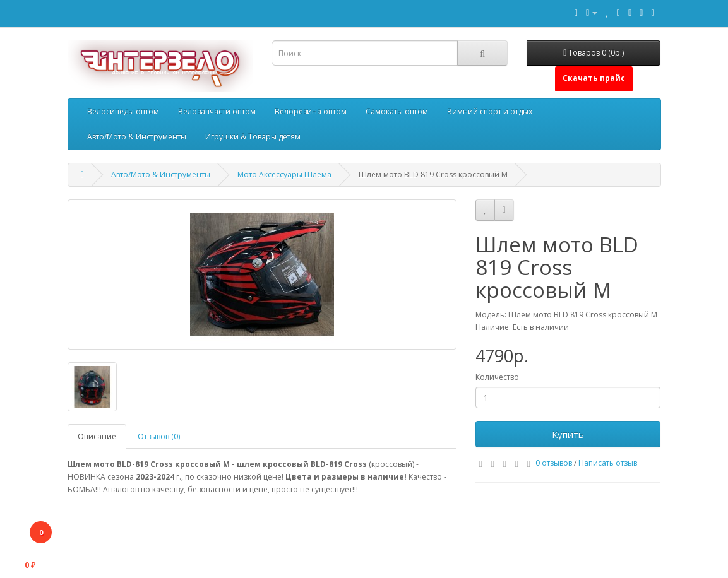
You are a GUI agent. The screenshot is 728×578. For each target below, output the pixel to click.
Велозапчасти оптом (217, 111)
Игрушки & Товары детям (253, 137)
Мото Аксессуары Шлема (284, 174)
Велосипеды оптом (123, 111)
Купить (568, 434)
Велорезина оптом (311, 111)
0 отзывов (554, 463)
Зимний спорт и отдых (490, 111)
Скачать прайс (594, 78)
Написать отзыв (608, 463)
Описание (97, 436)
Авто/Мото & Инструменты (137, 137)
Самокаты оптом (397, 111)
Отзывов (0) (159, 436)
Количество (497, 377)
